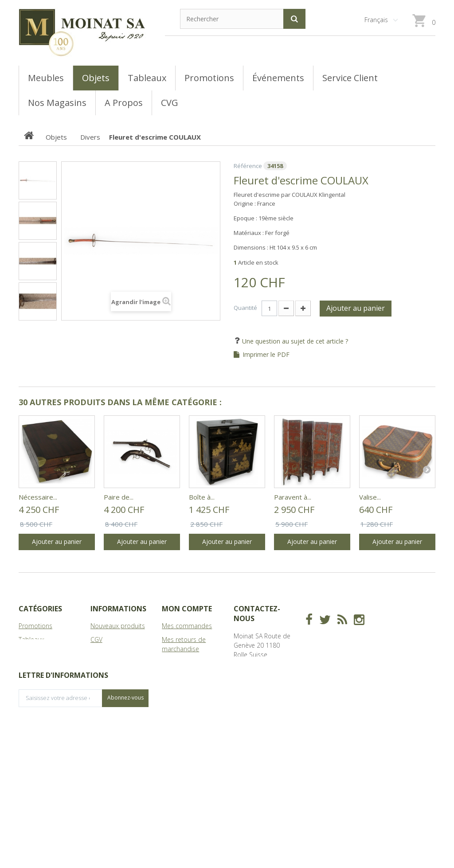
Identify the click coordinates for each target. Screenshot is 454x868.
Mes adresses (182, 676)
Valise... (370, 497)
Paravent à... (293, 497)
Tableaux (31, 639)
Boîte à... (202, 497)
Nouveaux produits (118, 626)
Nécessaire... (38, 497)
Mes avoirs (177, 663)
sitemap (102, 690)
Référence (248, 166)
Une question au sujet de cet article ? (294, 341)
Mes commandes (187, 626)
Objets (28, 667)
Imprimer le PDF (266, 355)
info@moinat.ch (256, 701)
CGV (96, 639)
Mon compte (187, 609)
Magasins (104, 653)
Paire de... (119, 497)
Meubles (31, 653)
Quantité (245, 308)
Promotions (35, 626)
